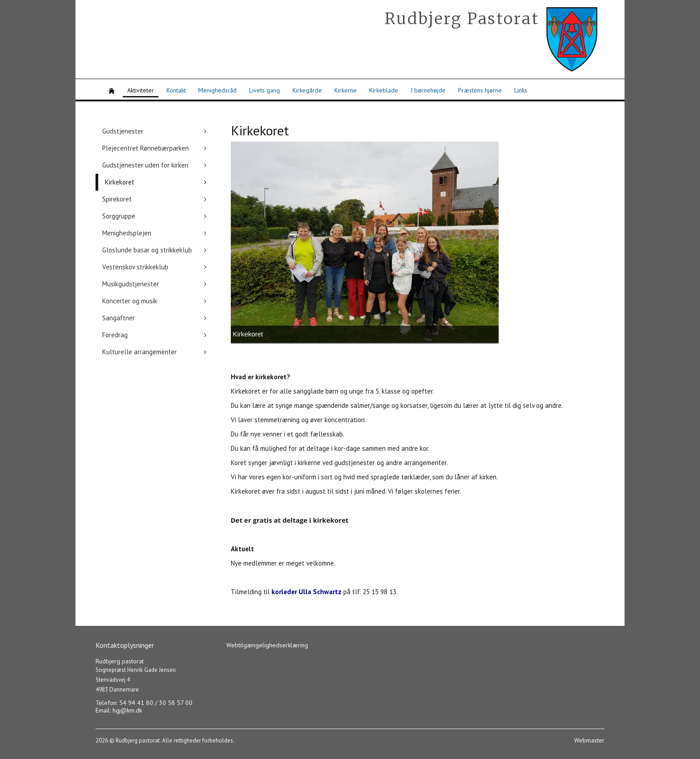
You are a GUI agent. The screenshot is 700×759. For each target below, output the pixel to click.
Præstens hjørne (480, 90)
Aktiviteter (141, 90)
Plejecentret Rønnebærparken (146, 148)
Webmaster (589, 740)
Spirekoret (117, 199)
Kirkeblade (384, 90)
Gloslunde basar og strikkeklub (147, 250)
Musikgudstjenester (131, 284)
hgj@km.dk (127, 710)
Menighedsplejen (127, 233)
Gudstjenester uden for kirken (145, 165)
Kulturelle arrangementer (140, 352)
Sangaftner (119, 318)
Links (521, 90)
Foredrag (115, 335)
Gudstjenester (123, 131)
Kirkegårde (307, 90)
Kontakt (176, 90)
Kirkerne (346, 90)
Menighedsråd (217, 90)
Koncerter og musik (130, 301)
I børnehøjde (428, 90)
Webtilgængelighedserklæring (267, 645)
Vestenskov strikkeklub (135, 267)
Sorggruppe (119, 216)
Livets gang (265, 90)
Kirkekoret (120, 182)
